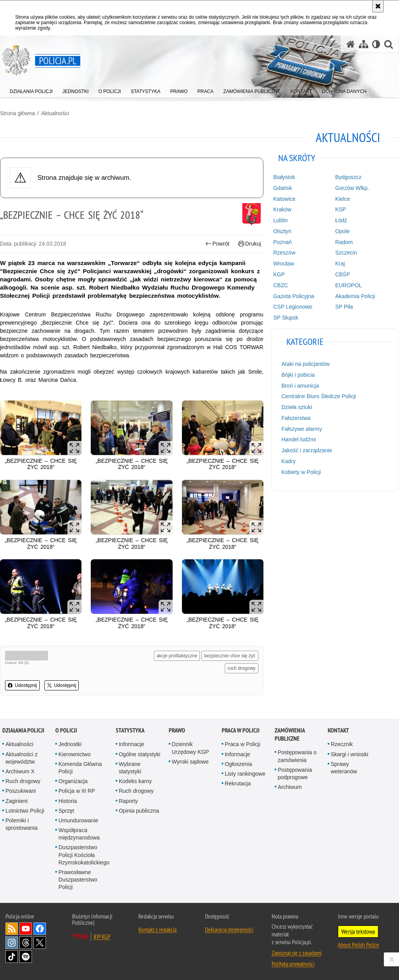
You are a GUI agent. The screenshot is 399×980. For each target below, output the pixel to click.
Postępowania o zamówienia (297, 756)
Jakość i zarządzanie (307, 450)
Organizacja (73, 781)
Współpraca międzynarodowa (79, 834)
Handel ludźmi (299, 439)
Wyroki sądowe (190, 762)
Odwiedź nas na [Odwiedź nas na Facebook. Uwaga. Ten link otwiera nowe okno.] (40, 929)
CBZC (281, 285)
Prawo (177, 730)
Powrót (217, 244)
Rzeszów (284, 253)
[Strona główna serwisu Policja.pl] (351, 44)
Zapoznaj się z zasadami (297, 953)
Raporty (128, 801)
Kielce (343, 199)
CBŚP (343, 274)
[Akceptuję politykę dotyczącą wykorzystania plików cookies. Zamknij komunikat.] (378, 6)
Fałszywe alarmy (302, 429)
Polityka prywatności (293, 964)
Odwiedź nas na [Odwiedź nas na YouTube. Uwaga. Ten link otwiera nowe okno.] (26, 929)
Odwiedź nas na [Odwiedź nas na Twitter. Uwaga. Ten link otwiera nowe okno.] (40, 943)
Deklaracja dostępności (229, 929)
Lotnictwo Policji (25, 811)
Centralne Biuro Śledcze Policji (319, 396)
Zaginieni (17, 801)
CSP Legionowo (293, 307)
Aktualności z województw (21, 758)
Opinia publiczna (139, 811)
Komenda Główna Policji (80, 768)
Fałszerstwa (296, 418)
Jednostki (70, 744)
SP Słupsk (286, 318)
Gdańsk (282, 188)
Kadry (289, 461)
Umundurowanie (78, 820)
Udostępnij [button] (22, 685)
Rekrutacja (238, 783)
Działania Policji (23, 730)
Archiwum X (20, 771)
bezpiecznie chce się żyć (230, 656)
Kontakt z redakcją (157, 929)
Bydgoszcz (348, 177)
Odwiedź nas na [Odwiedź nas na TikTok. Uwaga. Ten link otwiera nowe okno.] (12, 957)
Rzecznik (342, 744)
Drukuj (250, 244)
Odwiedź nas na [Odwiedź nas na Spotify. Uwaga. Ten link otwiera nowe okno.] (26, 957)
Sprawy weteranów (344, 768)
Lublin (280, 220)
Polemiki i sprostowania (22, 824)
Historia (68, 801)
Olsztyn (282, 231)
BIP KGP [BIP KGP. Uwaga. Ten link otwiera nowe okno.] (102, 936)
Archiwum (290, 787)
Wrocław (283, 263)
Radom (344, 242)
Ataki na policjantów (305, 364)
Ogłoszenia (238, 764)
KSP (341, 209)
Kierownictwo (74, 754)
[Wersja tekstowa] (376, 44)
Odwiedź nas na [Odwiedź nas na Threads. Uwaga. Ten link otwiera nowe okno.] (26, 943)
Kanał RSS (12, 929)
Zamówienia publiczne (290, 734)
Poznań (282, 242)
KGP (279, 274)
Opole (342, 231)
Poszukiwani (21, 791)
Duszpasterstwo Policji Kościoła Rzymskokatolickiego (84, 855)
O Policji (66, 730)
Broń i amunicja (300, 386)
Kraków (282, 209)
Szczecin (346, 253)
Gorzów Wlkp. (352, 188)
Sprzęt (66, 811)
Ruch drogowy (23, 781)
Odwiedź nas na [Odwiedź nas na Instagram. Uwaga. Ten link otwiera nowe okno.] (12, 943)
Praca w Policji (241, 730)
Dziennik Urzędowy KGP (191, 748)
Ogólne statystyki (140, 754)
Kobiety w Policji (301, 472)
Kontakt (338, 730)
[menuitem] (31, 90)
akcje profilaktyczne (177, 656)
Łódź (341, 220)
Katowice (284, 199)
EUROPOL (348, 285)
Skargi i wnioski (350, 754)
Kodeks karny (135, 781)
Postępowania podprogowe (295, 774)
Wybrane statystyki (130, 768)
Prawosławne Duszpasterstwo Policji (78, 880)
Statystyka (130, 730)
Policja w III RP (77, 791)
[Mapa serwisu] (364, 44)
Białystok (284, 177)
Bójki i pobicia (298, 375)
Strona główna (18, 113)
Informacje (132, 744)
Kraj (340, 263)
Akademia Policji (355, 296)
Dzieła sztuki (297, 407)
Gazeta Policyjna (294, 296)
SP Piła (344, 307)
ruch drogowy (242, 668)
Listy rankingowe (245, 774)
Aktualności (55, 113)
